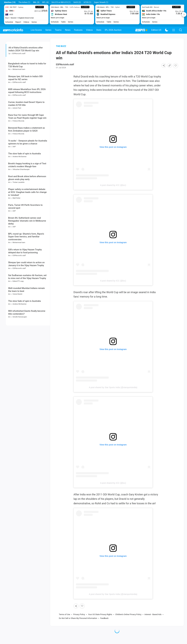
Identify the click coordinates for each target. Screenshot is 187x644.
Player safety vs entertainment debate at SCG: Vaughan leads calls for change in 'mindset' (27, 215)
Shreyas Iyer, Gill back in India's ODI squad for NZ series (25, 100)
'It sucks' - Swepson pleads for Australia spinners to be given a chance (28, 165)
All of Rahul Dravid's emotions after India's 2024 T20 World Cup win (26, 54)
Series (48, 30)
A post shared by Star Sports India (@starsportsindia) (113, 393)
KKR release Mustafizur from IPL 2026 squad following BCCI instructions (27, 113)
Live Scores (36, 30)
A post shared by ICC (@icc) (113, 190)
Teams (58, 30)
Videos (89, 30)
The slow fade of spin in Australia (24, 176)
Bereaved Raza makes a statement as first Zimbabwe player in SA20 (27, 152)
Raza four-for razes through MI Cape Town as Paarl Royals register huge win (27, 139)
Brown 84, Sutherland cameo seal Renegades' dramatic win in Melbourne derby (27, 243)
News (68, 30)
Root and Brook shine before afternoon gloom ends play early (27, 200)
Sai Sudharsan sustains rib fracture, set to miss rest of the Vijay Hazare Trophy (27, 299)
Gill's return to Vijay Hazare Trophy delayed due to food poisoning (25, 274)
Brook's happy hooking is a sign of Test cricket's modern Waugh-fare (27, 188)
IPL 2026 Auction (113, 30)
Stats (99, 30)
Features (78, 30)
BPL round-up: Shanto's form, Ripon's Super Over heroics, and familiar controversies (26, 259)
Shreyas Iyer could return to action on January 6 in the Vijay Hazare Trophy (26, 286)
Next (184, 14)
